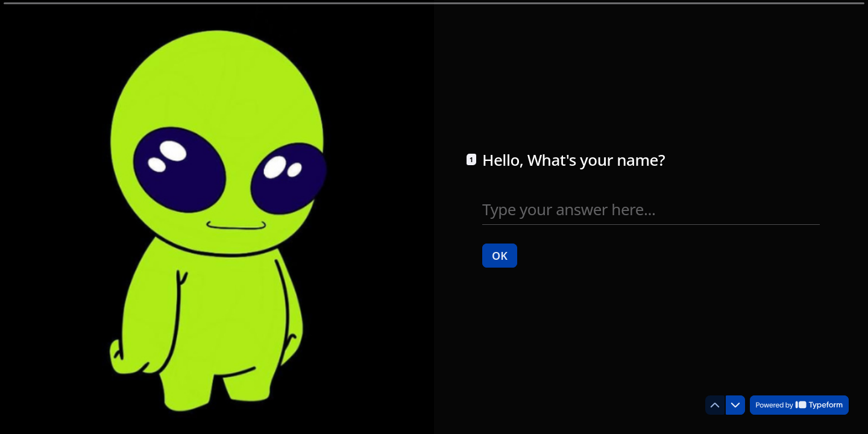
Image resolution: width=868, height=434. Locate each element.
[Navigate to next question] (735, 405)
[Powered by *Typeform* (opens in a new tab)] (799, 405)
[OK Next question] (500, 255)
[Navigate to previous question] (715, 405)
